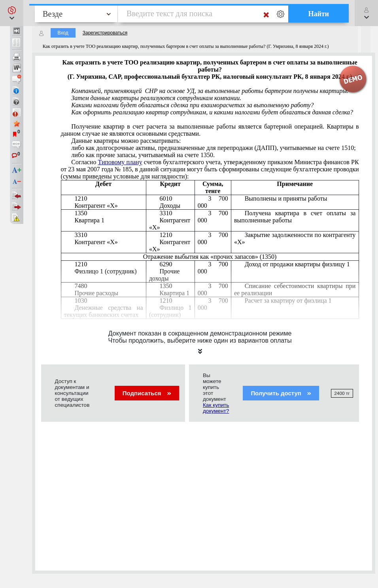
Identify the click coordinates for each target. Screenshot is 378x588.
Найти (318, 14)
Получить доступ (281, 393)
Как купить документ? (216, 408)
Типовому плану (120, 162)
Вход (63, 33)
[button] (12, 13)
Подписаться (147, 393)
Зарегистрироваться (105, 33)
